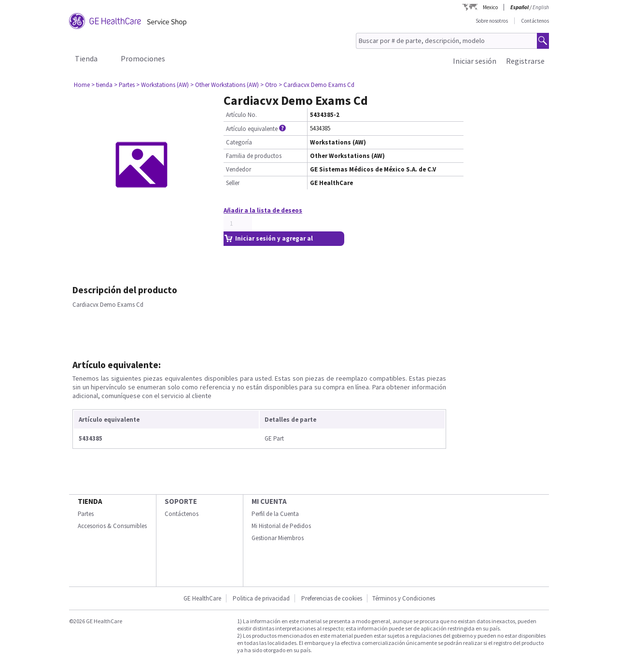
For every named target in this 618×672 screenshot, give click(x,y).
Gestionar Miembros (278, 538)
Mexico (490, 7)
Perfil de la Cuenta (275, 514)
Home (82, 85)
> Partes (124, 85)
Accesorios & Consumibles (112, 526)
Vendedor (239, 169)
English (541, 7)
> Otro (269, 85)
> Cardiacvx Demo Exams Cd (316, 85)
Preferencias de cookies (332, 598)
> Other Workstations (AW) (225, 85)
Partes (86, 514)
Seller (233, 183)
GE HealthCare (202, 598)
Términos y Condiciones (404, 598)
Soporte (181, 501)
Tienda (86, 58)
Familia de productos (254, 156)
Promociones (143, 58)
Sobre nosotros (492, 21)
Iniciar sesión (475, 61)
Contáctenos (535, 21)
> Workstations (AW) (162, 85)
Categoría (239, 142)
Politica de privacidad (261, 598)
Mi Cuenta (269, 501)
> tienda (102, 85)
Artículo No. (241, 115)
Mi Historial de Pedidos (281, 526)
